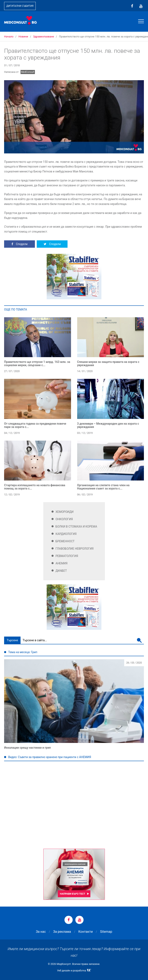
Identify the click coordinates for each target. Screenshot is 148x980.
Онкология (64, 519)
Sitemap (106, 932)
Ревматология (67, 556)
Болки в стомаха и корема (76, 527)
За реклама (62, 932)
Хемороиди (65, 512)
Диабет (61, 571)
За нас (41, 932)
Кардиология (66, 534)
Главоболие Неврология (75, 549)
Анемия (62, 563)
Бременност (65, 541)
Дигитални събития (20, 6)
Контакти (85, 932)
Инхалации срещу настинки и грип (28, 748)
